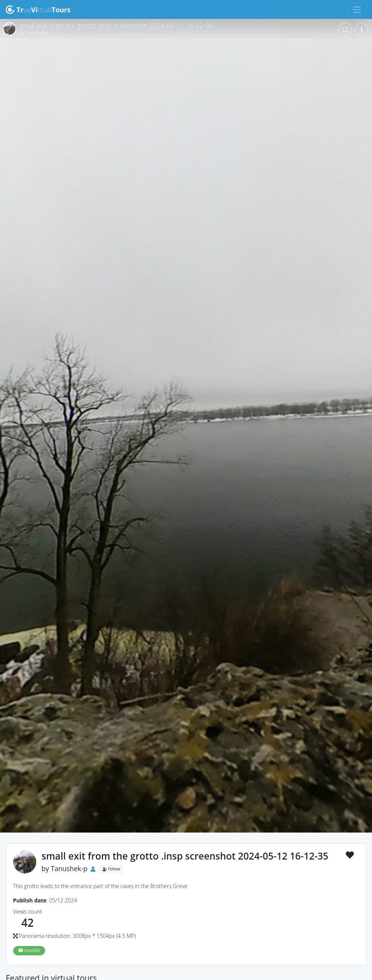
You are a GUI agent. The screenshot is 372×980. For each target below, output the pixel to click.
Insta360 (29, 950)
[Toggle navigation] (357, 9)
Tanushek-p (69, 868)
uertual (38, 10)
